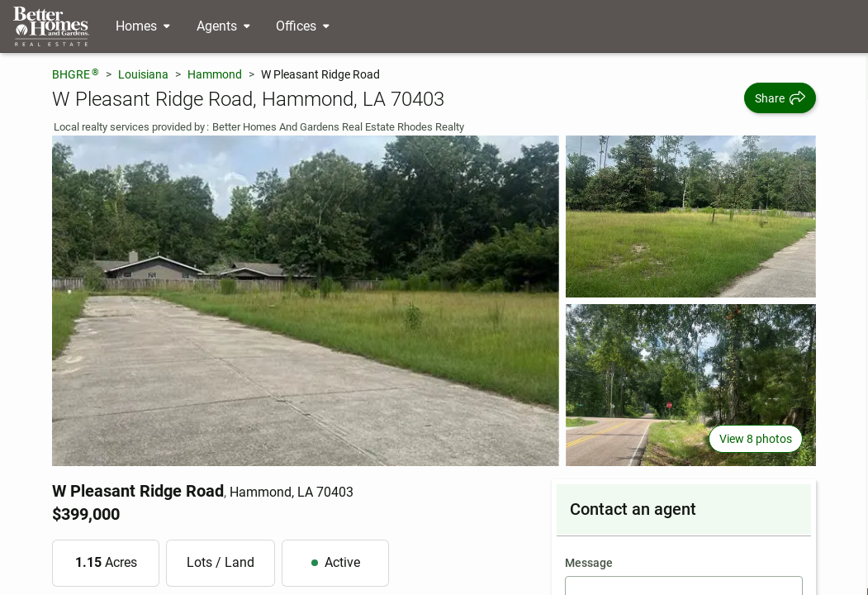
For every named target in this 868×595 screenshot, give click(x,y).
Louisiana (143, 74)
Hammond (215, 74)
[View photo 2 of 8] (691, 217)
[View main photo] (306, 301)
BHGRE (76, 74)
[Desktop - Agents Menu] (223, 26)
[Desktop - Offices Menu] (303, 26)
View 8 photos (756, 439)
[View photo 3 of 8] (691, 385)
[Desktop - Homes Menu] (143, 26)
